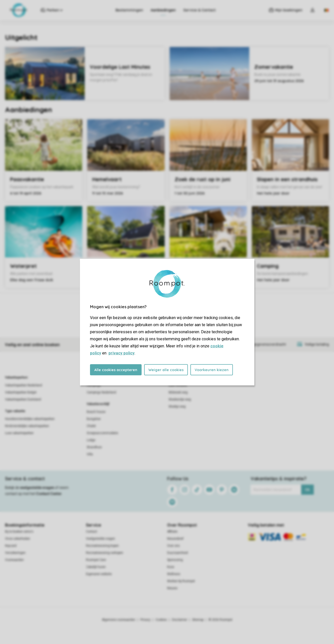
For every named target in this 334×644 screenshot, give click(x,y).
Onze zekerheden (18, 539)
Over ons (173, 546)
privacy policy (121, 353)
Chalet (91, 426)
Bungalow (94, 419)
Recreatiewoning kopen (102, 546)
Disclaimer (180, 620)
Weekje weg (177, 407)
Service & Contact (199, 10)
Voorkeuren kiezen (212, 370)
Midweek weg (178, 392)
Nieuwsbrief (175, 539)
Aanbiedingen (163, 10)
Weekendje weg (180, 399)
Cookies (161, 620)
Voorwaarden (14, 560)
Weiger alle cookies (166, 370)
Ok (307, 490)
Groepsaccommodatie (102, 433)
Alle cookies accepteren (116, 370)
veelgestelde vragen (37, 488)
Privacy (145, 620)
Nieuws (172, 588)
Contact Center (49, 494)
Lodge (91, 440)
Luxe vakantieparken (19, 433)
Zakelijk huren (96, 567)
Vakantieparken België (21, 392)
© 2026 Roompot (220, 620)
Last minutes (178, 385)
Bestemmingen (129, 10)
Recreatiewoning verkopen (105, 553)
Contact (92, 532)
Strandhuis (94, 447)
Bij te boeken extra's (19, 532)
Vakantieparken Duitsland (23, 399)
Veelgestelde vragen (101, 539)
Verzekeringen (15, 553)
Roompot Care (96, 560)
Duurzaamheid (177, 553)
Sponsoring (175, 560)
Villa (90, 454)
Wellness (174, 574)
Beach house (96, 412)
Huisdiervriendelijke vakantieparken (30, 419)
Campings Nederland (101, 392)
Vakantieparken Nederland (24, 385)
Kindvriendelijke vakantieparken (27, 426)
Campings (94, 385)
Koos (171, 567)
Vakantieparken (16, 377)
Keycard (11, 546)
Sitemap (198, 620)
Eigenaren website (99, 574)
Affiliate (172, 532)
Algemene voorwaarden (119, 620)
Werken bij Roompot (181, 581)
